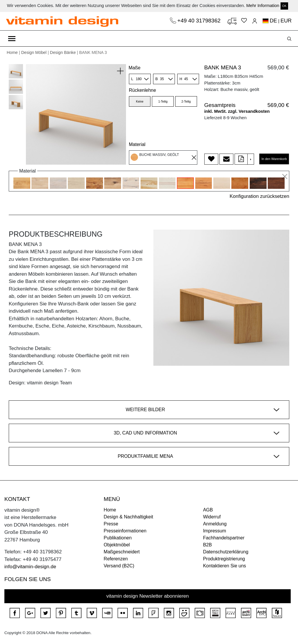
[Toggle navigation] (12, 38)
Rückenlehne (142, 90)
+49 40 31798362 (200, 21)
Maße (135, 68)
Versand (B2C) (119, 566)
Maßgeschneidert (122, 552)
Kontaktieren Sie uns (225, 566)
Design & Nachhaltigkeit (128, 517)
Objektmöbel (117, 545)
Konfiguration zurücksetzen (259, 196)
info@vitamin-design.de (30, 567)
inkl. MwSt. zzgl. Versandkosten (237, 111)
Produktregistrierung (224, 559)
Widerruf (212, 517)
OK (284, 6)
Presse (111, 524)
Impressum (215, 531)
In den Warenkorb (274, 159)
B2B (207, 545)
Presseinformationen (125, 531)
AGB (208, 510)
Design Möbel (34, 52)
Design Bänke (63, 52)
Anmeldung (215, 524)
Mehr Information (263, 5)
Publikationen (118, 538)
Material (137, 144)
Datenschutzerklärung (226, 552)
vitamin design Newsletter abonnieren (148, 596)
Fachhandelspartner (224, 538)
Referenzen (116, 559)
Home (12, 52)
